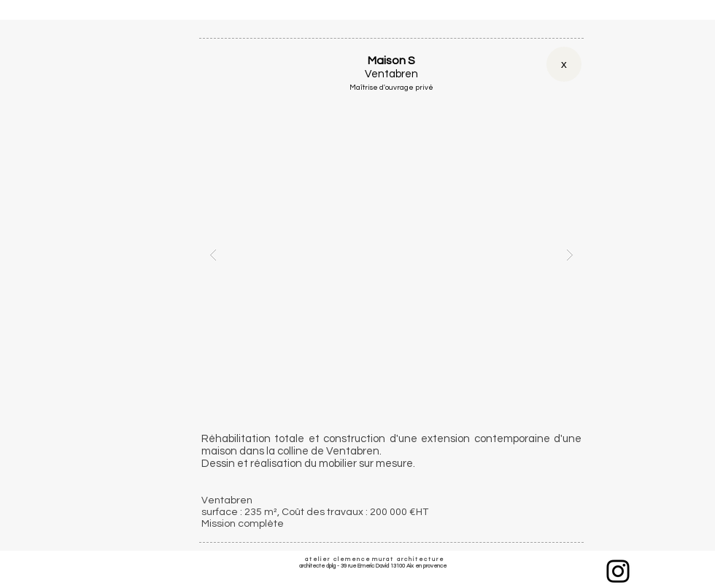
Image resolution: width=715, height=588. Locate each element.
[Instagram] (618, 571)
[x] (564, 64)
